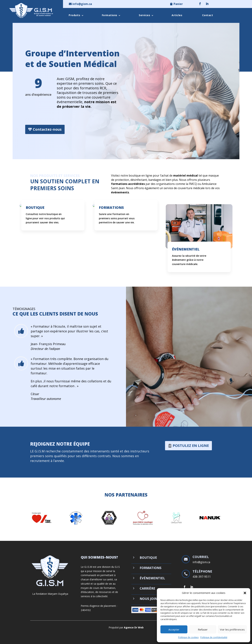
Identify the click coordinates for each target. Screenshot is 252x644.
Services (144, 15)
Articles (177, 15)
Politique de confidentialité (214, 637)
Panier (178, 4)
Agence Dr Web (134, 627)
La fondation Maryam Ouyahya (50, 594)
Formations (110, 15)
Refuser (203, 629)
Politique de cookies (188, 637)
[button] (245, 593)
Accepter (174, 629)
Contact (208, 15)
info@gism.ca (82, 4)
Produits (74, 15)
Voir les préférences (232, 629)
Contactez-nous (47, 130)
